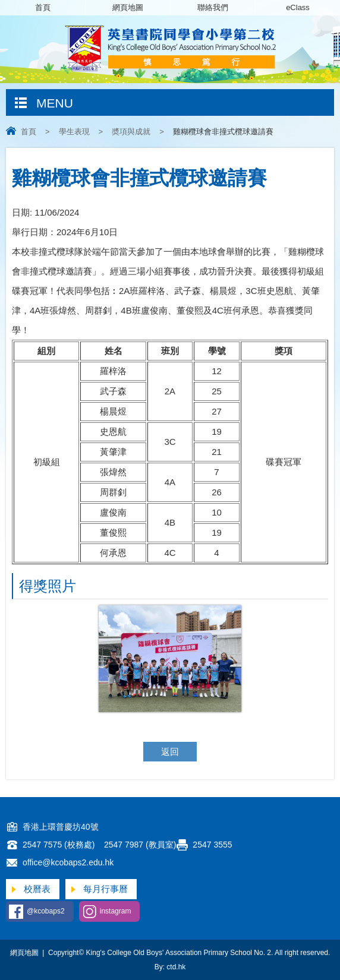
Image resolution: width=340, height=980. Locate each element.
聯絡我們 (213, 7)
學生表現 (74, 132)
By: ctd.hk (170, 967)
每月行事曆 (106, 889)
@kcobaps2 (46, 911)
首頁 (43, 7)
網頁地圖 (128, 7)
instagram (116, 911)
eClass (298, 7)
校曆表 (37, 889)
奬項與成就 (131, 132)
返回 (170, 752)
